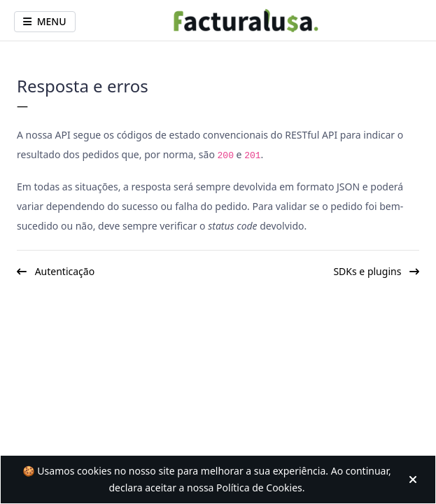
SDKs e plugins (376, 271)
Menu (45, 21)
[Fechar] (416, 479)
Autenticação (56, 271)
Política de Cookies (259, 488)
